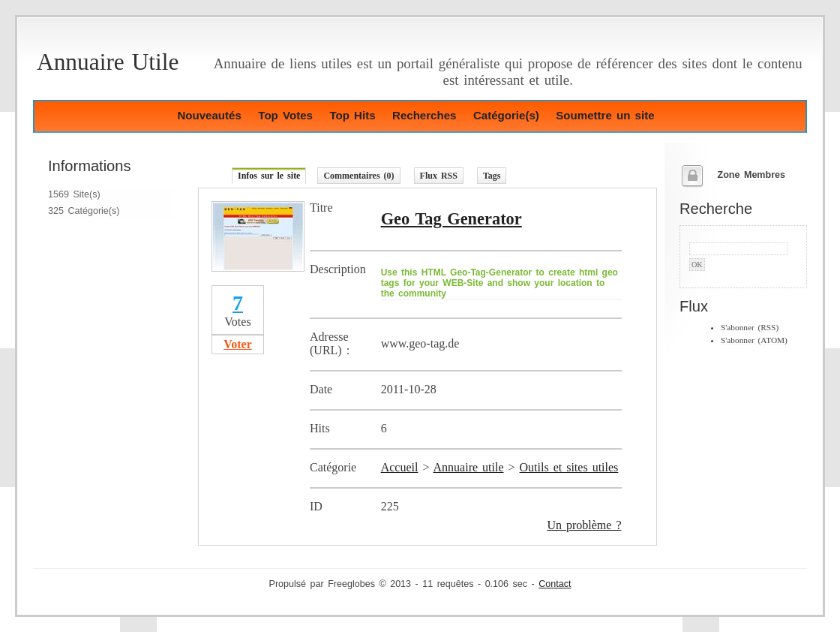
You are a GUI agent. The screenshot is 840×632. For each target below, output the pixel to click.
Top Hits (352, 115)
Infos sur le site (269, 176)
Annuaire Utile (108, 62)
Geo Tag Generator (451, 219)
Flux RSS (439, 176)
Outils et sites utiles (569, 467)
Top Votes (285, 115)
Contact (555, 584)
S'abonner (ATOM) (754, 340)
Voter (238, 344)
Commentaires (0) (358, 176)
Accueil (400, 467)
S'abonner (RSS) (750, 327)
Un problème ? (584, 525)
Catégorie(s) (506, 115)
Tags (492, 176)
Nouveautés (209, 115)
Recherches (424, 115)
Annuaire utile (469, 467)
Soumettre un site (605, 115)
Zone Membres (751, 175)
